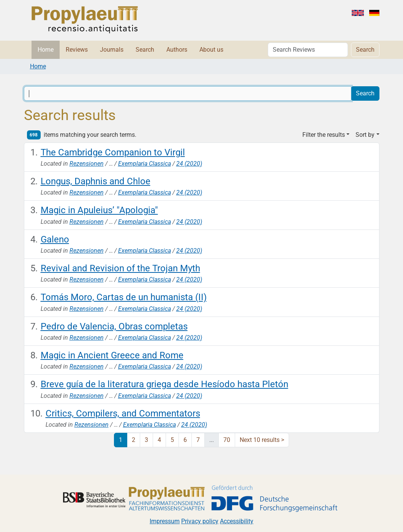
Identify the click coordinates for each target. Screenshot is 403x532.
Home (46, 50)
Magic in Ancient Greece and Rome (112, 355)
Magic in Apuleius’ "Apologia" (99, 210)
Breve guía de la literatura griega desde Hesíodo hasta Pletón (164, 384)
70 (227, 440)
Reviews (77, 50)
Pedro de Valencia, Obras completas (114, 326)
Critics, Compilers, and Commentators (123, 413)
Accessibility (237, 521)
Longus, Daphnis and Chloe (96, 181)
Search (145, 50)
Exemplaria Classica (145, 164)
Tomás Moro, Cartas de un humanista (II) (124, 297)
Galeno (55, 239)
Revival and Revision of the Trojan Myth (120, 268)
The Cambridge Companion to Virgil (113, 152)
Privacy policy (200, 521)
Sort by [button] (365, 135)
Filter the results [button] (324, 135)
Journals (112, 50)
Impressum (165, 521)
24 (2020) (189, 164)
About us (211, 50)
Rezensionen (87, 164)
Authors (177, 50)
